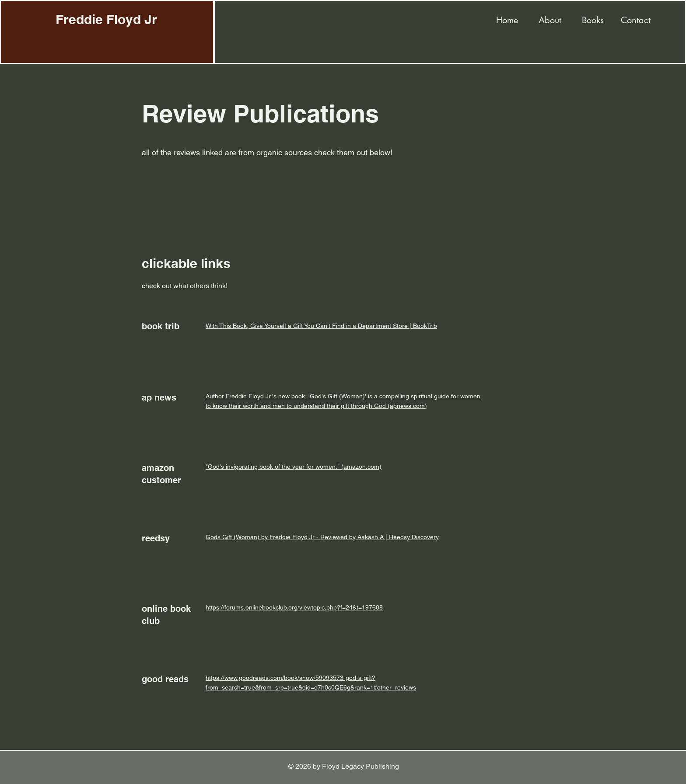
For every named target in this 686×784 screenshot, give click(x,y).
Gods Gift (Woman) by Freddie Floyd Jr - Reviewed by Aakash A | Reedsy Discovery (322, 537)
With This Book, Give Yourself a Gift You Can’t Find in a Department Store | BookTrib (321, 326)
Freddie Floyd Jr (106, 19)
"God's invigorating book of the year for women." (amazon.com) (294, 467)
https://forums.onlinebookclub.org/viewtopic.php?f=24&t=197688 (294, 607)
